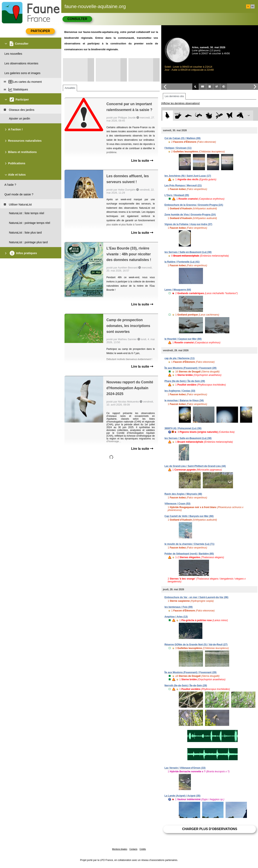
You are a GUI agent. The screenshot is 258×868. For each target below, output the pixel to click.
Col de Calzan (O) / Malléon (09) (183, 138)
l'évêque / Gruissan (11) (178, 148)
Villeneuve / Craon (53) (177, 504)
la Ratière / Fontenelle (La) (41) (182, 262)
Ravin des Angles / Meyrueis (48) (183, 494)
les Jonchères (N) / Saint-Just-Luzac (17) (188, 176)
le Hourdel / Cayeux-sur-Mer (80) (183, 339)
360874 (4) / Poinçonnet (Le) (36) (183, 428)
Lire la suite (142, 161)
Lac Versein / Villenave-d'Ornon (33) (185, 768)
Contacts (133, 849)
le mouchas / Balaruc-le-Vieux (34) (184, 400)
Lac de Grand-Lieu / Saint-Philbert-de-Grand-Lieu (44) (195, 466)
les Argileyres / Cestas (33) (180, 391)
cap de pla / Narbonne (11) (179, 358)
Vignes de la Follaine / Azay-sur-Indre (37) (188, 224)
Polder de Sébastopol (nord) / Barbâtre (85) (189, 554)
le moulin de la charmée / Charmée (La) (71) (189, 544)
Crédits (143, 849)
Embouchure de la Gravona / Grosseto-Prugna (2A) (194, 205)
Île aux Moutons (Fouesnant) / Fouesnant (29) (190, 368)
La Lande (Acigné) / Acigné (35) (182, 796)
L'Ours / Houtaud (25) (177, 195)
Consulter (77, 19)
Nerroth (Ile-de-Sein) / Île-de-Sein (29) (186, 686)
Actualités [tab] (70, 88)
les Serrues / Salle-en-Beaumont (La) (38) (188, 252)
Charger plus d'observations (210, 829)
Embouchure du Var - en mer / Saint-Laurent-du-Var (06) (196, 597)
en (253, 6)
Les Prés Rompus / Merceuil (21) (183, 186)
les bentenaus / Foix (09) (178, 607)
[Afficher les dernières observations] (180, 103)
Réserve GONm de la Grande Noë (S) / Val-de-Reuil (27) (196, 645)
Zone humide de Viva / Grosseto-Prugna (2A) (190, 215)
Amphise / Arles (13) (176, 617)
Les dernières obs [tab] (174, 96)
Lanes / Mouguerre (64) (178, 290)
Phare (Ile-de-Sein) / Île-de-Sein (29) (185, 381)
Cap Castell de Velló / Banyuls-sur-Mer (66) (189, 516)
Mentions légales (120, 849)
